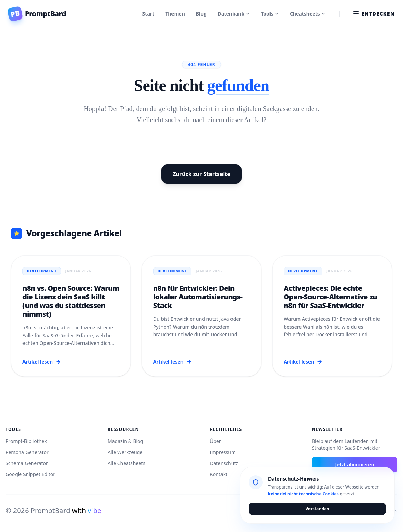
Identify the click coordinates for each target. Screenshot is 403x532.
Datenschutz (224, 463)
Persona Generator (27, 452)
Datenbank (234, 14)
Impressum (223, 452)
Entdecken (374, 14)
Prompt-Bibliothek (26, 441)
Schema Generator (27, 463)
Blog (201, 14)
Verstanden (318, 509)
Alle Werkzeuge (125, 452)
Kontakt (219, 474)
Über (215, 441)
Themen (175, 14)
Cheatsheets (308, 14)
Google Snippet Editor (30, 474)
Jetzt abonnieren (355, 465)
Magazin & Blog (125, 441)
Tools (270, 14)
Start (149, 14)
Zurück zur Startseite (201, 174)
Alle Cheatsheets (126, 463)
